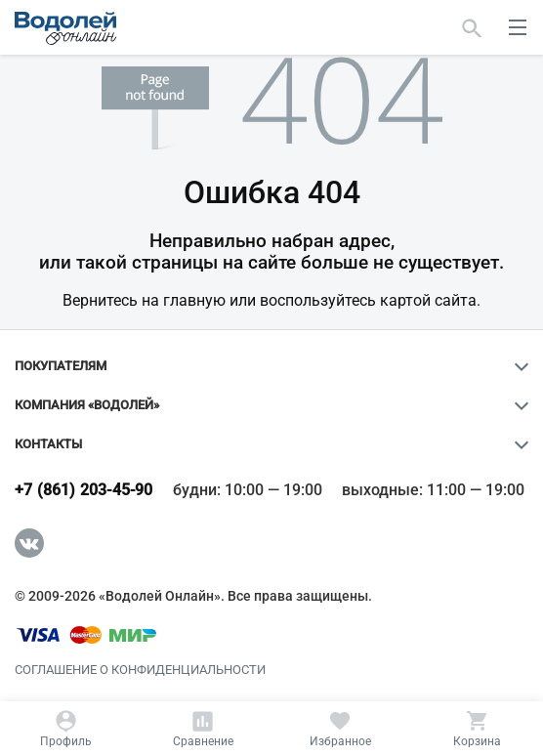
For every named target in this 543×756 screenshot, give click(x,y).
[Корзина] (477, 729)
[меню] (518, 27)
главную (194, 300)
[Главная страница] (65, 28)
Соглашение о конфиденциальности (140, 670)
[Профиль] (66, 729)
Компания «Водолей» (87, 405)
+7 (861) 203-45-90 (84, 490)
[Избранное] (340, 729)
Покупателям (61, 366)
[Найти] (472, 27)
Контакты (48, 444)
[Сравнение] (203, 729)
